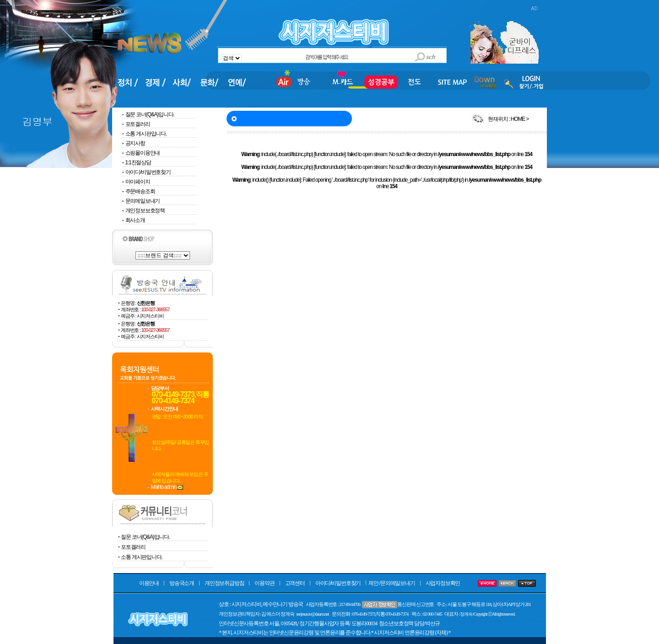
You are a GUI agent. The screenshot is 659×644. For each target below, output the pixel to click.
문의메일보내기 (141, 201)
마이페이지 (136, 182)
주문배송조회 (138, 191)
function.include (329, 154)
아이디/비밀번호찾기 (146, 172)
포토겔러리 (138, 124)
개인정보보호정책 (143, 211)
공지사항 (133, 143)
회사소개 (133, 220)
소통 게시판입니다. (146, 134)
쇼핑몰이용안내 (141, 153)
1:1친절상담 (136, 162)
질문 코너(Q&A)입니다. (150, 114)
